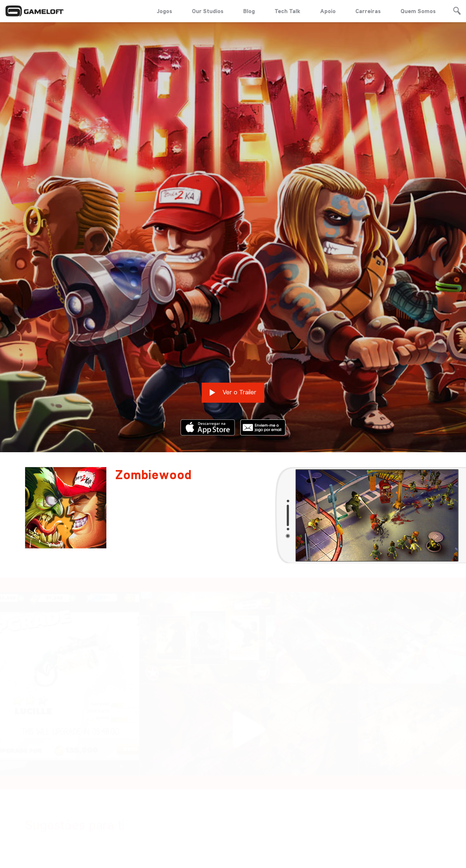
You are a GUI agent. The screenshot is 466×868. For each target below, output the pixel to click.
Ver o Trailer (233, 328)
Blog (249, 11)
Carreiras (368, 11)
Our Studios (208, 11)
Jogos (164, 11)
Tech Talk (287, 11)
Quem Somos (418, 11)
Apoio (328, 11)
